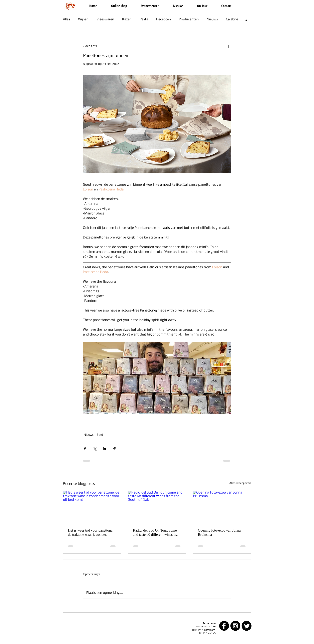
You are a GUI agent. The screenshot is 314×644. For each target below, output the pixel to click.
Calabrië (232, 20)
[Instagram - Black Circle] (235, 626)
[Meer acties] (229, 46)
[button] (246, 20)
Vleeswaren (105, 20)
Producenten (189, 20)
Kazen (127, 20)
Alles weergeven (240, 483)
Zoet (100, 435)
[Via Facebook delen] (85, 449)
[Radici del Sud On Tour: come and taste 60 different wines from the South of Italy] (157, 507)
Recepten (164, 20)
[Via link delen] (114, 449)
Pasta (144, 20)
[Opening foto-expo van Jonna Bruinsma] (222, 507)
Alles (66, 20)
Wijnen (83, 20)
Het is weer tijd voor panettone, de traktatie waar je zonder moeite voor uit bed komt (91, 533)
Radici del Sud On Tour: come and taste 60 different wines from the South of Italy (157, 533)
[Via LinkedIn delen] (104, 449)
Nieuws (212, 20)
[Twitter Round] (247, 626)
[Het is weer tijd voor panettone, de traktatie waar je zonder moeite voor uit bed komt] (92, 507)
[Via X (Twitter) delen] (95, 449)
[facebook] (224, 626)
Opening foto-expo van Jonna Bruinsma (219, 532)
